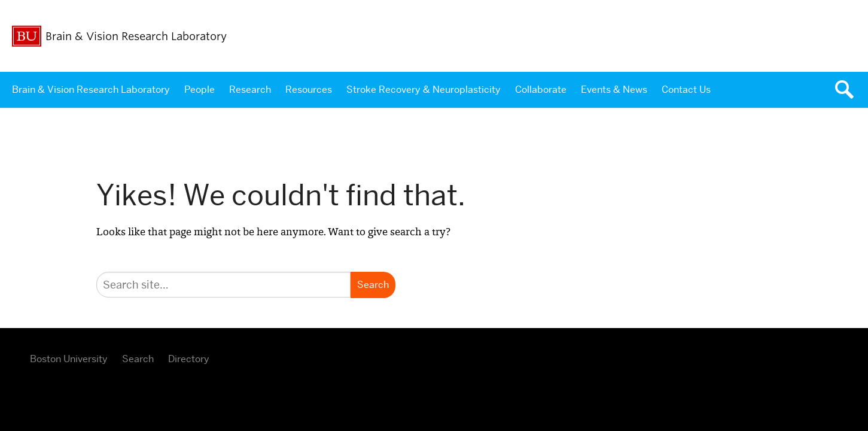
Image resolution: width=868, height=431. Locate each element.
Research (250, 89)
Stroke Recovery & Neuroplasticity (424, 89)
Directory (189, 359)
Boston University (69, 359)
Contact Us (686, 89)
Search (138, 359)
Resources (309, 89)
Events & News (614, 89)
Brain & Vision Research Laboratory (91, 89)
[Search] (223, 285)
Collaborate (541, 89)
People (200, 89)
